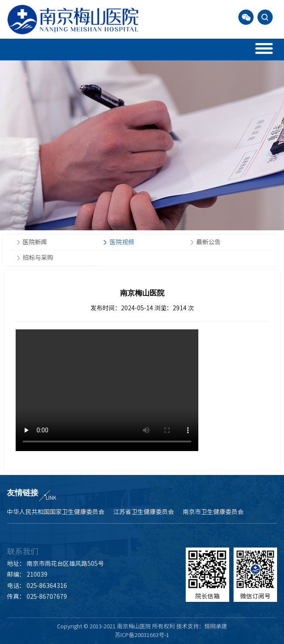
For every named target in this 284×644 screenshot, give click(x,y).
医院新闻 (34, 242)
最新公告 (208, 242)
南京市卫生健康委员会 (213, 512)
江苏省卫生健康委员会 (144, 512)
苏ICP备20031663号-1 (142, 635)
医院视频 (121, 242)
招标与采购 (37, 258)
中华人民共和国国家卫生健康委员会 (56, 512)
